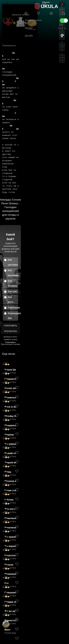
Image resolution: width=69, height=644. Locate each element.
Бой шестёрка (13, 262)
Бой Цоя (12, 291)
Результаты (10, 331)
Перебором (13, 308)
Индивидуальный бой (13, 316)
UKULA (49, 6)
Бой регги (10, 300)
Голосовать (10, 326)
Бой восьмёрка (13, 273)
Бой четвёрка (13, 283)
